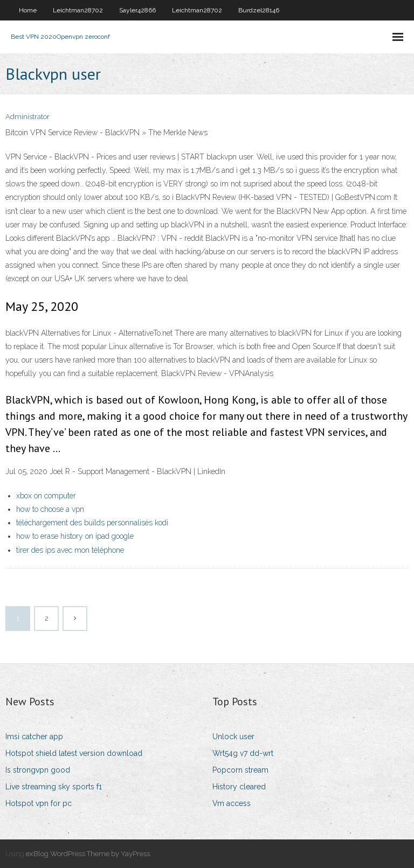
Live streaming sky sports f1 (54, 787)
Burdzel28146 (259, 10)
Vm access (232, 803)
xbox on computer (46, 496)
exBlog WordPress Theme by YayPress (88, 854)
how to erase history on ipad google (75, 536)
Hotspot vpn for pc (39, 803)
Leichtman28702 (78, 10)
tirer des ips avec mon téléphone (70, 550)
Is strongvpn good (38, 770)
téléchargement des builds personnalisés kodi (92, 523)
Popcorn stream (240, 770)
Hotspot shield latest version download (74, 753)
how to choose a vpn (50, 509)
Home (28, 10)
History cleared (239, 787)
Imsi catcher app (34, 737)
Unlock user (233, 737)
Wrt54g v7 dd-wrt (243, 753)
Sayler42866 (137, 10)
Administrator (27, 117)
